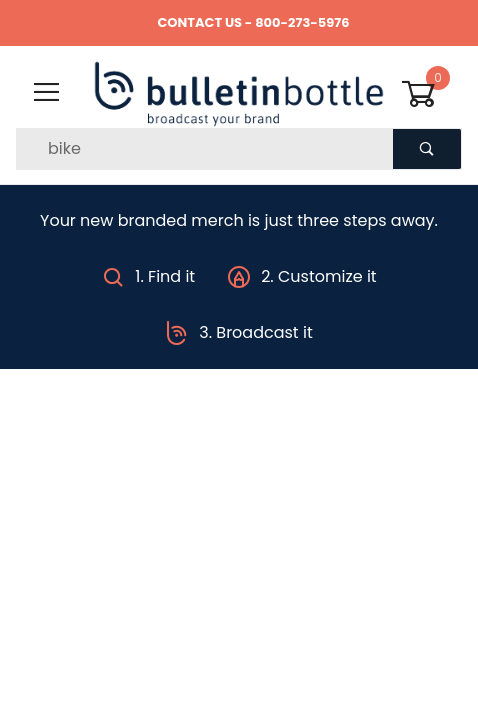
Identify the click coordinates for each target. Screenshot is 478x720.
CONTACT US (199, 22)
